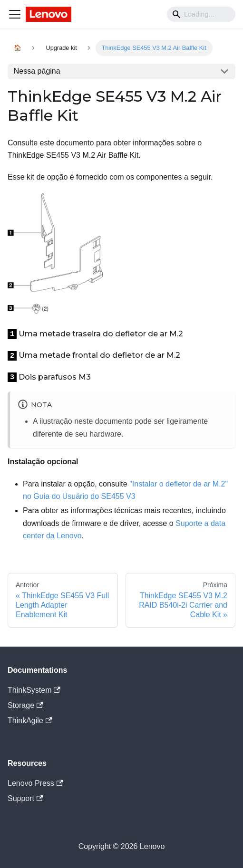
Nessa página (37, 71)
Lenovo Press (35, 783)
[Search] (201, 14)
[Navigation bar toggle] (15, 14)
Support (25, 798)
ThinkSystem (34, 690)
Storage (25, 705)
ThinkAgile (30, 720)
